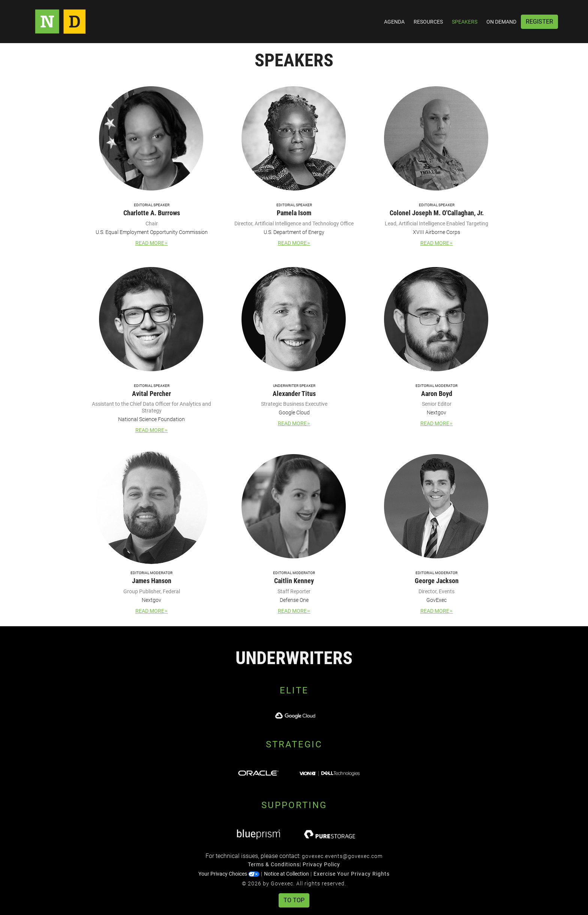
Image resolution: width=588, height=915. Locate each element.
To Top (294, 900)
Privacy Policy (321, 864)
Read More (152, 243)
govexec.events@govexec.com (342, 856)
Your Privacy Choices (229, 874)
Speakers (465, 22)
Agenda (394, 22)
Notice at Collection (286, 874)
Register (539, 22)
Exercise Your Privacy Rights (352, 874)
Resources (428, 22)
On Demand (501, 22)
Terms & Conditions (274, 864)
